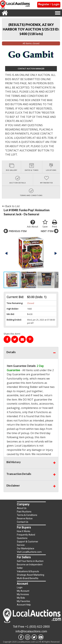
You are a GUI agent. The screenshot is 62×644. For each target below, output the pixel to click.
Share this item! (12, 334)
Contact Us (23, 522)
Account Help (24, 605)
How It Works (24, 531)
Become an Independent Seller (30, 566)
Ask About (33, 224)
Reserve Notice (25, 518)
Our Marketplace (26, 548)
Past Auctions (24, 512)
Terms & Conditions (27, 515)
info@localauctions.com (31, 631)
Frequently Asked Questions (26, 536)
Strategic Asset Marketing (31, 575)
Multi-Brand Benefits (28, 578)
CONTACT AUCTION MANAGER (31, 69)
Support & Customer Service (28, 543)
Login (20, 587)
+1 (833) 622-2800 (37, 627)
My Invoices (23, 594)
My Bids (21, 598)
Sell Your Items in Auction (30, 561)
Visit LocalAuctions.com (29, 552)
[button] (7, 253)
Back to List (11, 206)
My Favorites (23, 601)
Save (45, 224)
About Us (22, 508)
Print (54, 224)
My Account (23, 591)
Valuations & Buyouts (28, 571)
